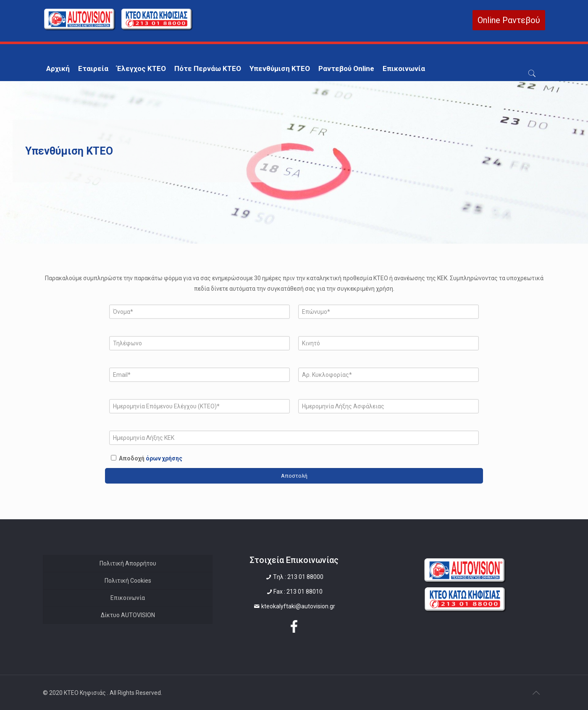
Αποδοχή (151, 458)
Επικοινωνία (128, 598)
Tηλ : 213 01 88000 (298, 577)
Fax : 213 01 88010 (298, 592)
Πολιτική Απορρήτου (128, 563)
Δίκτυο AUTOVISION (128, 615)
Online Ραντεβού (509, 20)
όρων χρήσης (164, 458)
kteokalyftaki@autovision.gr (298, 606)
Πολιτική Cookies (128, 581)
